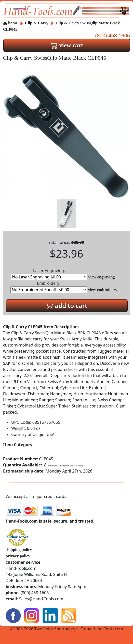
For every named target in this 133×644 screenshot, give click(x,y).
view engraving (102, 277)
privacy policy (18, 556)
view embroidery (103, 290)
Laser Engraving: (49, 274)
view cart (67, 45)
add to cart (67, 305)
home (10, 23)
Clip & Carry (37, 23)
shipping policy (19, 550)
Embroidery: (49, 287)
